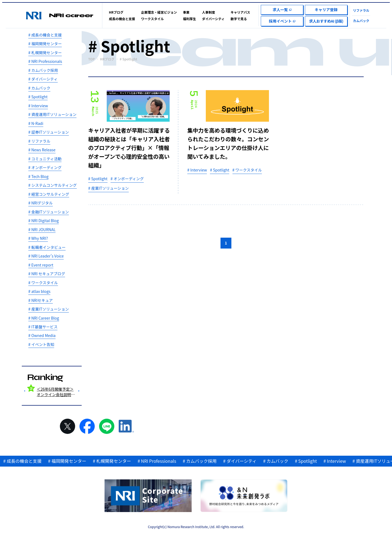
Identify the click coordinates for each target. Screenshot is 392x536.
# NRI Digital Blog (44, 220)
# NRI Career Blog (44, 318)
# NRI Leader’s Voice (46, 256)
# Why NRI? (38, 238)
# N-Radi (36, 123)
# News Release (42, 150)
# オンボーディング (45, 167)
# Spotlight (38, 97)
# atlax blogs (39, 291)
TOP (91, 59)
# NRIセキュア (41, 300)
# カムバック (39, 88)
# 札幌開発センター (45, 53)
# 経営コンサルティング (49, 194)
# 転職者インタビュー (47, 247)
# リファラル (39, 141)
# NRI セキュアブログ (47, 274)
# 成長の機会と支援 (45, 35)
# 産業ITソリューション (49, 309)
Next (79, 391)
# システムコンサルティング (53, 185)
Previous (24, 391)
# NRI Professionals (45, 61)
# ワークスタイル (43, 283)
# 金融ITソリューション (49, 212)
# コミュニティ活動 (45, 159)
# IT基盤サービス (43, 327)
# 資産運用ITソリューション (52, 114)
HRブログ (107, 59)
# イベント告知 (41, 344)
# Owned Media (42, 335)
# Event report (41, 265)
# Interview (38, 106)
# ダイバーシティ (43, 79)
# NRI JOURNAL (42, 229)
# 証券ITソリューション (49, 132)
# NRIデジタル (41, 203)
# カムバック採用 (43, 70)
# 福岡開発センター (45, 44)
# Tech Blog (38, 176)
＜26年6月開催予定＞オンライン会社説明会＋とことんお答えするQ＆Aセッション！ (56, 392)
